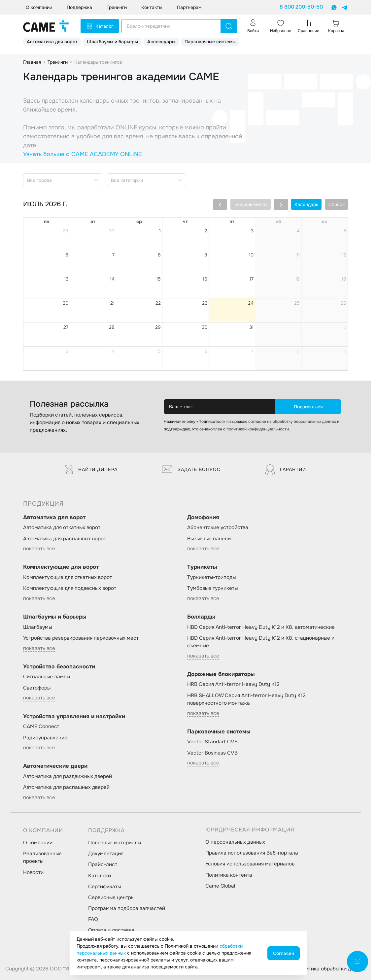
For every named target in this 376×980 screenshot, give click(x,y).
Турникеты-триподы (211, 577)
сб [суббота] (278, 221)
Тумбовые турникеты (212, 588)
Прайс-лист (103, 864)
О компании (38, 843)
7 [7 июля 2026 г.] (113, 255)
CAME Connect (41, 727)
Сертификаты (104, 887)
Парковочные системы (210, 42)
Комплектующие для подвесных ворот (70, 588)
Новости (33, 872)
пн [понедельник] (47, 221)
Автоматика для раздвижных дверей (68, 776)
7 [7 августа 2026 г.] (252, 351)
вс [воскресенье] (325, 221)
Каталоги (100, 876)
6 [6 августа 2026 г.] (206, 351)
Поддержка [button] (79, 7)
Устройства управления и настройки (74, 716)
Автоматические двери (55, 766)
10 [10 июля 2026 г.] (251, 255)
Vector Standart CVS (212, 742)
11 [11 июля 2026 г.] (298, 255)
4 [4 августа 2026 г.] (113, 351)
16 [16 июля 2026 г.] (205, 279)
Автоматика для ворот (52, 42)
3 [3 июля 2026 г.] (252, 231)
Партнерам (189, 7)
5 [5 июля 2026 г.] (345, 231)
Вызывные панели (209, 539)
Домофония (203, 517)
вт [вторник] (93, 221)
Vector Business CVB (212, 753)
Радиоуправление (45, 738)
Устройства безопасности (59, 667)
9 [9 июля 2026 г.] (206, 255)
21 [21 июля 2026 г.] (112, 303)
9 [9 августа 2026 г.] (345, 351)
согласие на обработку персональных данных (292, 422)
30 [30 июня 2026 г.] (112, 231)
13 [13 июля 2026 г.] (66, 279)
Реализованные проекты (42, 857)
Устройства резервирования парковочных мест (81, 638)
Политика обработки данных (331, 969)
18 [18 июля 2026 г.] (297, 279)
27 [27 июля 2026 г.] (66, 327)
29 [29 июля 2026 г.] (158, 327)
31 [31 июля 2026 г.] (251, 327)
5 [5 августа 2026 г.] (159, 351)
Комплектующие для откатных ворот (68, 577)
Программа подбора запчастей (127, 908)
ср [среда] (139, 221)
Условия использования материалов (250, 864)
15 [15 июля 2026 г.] (158, 279)
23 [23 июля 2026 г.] (205, 303)
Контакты (152, 7)
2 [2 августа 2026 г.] (345, 327)
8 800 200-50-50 (301, 7)
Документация (106, 854)
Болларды (201, 617)
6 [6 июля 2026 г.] (67, 255)
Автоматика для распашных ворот (65, 539)
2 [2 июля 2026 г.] (206, 231)
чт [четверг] (185, 221)
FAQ (93, 919)
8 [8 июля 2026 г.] (159, 255)
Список (337, 204)
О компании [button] (39, 7)
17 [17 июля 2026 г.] (252, 279)
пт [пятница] (232, 221)
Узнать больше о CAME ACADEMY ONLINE (83, 154)
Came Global (220, 886)
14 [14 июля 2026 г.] (112, 279)
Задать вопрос (191, 469)
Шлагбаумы (37, 627)
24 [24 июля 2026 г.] (251, 303)
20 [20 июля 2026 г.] (66, 303)
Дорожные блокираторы (221, 674)
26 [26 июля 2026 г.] (343, 303)
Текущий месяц (251, 204)
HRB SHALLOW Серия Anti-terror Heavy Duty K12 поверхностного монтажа (246, 699)
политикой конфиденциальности (258, 429)
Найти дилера (91, 469)
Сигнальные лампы (47, 677)
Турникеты (202, 567)
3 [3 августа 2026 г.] (67, 351)
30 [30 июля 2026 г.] (205, 327)
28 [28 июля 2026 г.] (112, 327)
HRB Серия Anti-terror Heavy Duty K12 (233, 684)
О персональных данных (235, 842)
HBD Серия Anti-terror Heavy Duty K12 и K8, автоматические (261, 627)
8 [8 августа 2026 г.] (298, 351)
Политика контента (229, 875)
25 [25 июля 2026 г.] (297, 303)
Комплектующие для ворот (61, 567)
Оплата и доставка (111, 930)
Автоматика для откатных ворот (62, 527)
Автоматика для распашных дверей (66, 787)
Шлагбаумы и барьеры (112, 42)
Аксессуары (161, 42)
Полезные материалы (115, 843)
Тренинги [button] (117, 7)
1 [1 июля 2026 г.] (160, 231)
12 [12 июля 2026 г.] (344, 255)
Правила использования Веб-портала (252, 853)
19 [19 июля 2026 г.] (344, 279)
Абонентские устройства (218, 527)
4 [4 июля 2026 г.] (298, 231)
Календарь (306, 204)
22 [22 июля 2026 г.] (158, 303)
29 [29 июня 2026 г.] (66, 231)
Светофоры (37, 688)
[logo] (46, 26)
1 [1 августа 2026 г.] (299, 327)
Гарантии (286, 469)
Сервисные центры (111, 897)
